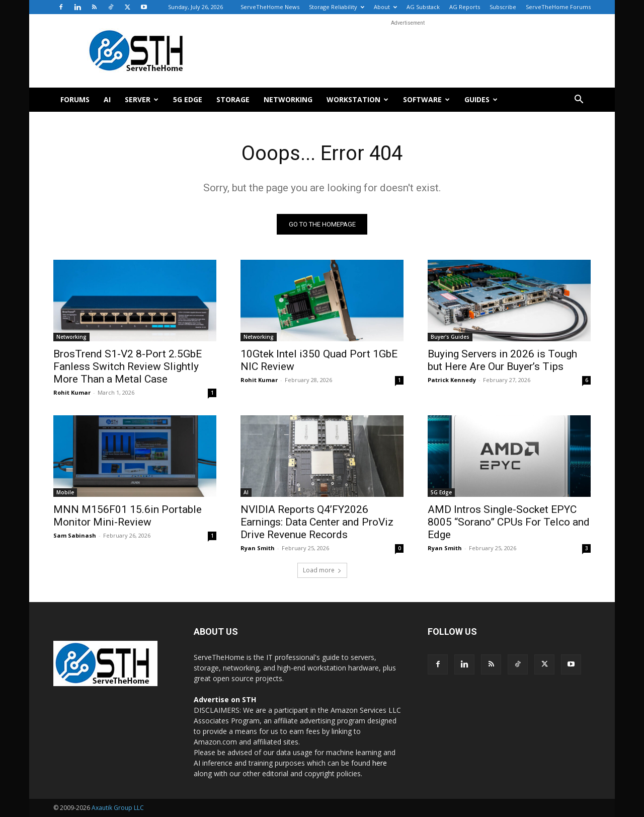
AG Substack (423, 7)
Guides (481, 99)
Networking (288, 99)
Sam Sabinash (75, 535)
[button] (579, 100)
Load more (322, 570)
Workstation (357, 99)
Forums (75, 99)
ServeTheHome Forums (558, 7)
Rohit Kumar (72, 392)
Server (142, 99)
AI (107, 99)
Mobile (65, 492)
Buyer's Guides (450, 337)
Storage (233, 99)
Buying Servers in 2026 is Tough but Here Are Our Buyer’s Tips (502, 360)
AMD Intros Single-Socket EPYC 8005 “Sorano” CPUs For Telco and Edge (509, 522)
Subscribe (503, 7)
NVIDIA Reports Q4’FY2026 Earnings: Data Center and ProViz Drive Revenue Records (317, 522)
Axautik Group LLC (118, 808)
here (380, 763)
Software (426, 99)
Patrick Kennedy (452, 380)
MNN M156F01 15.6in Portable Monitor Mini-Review (128, 516)
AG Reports (465, 7)
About (385, 7)
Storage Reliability (337, 7)
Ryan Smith (258, 548)
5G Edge (188, 99)
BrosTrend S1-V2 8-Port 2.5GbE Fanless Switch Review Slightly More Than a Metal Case (128, 366)
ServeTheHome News (270, 7)
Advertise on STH (225, 699)
